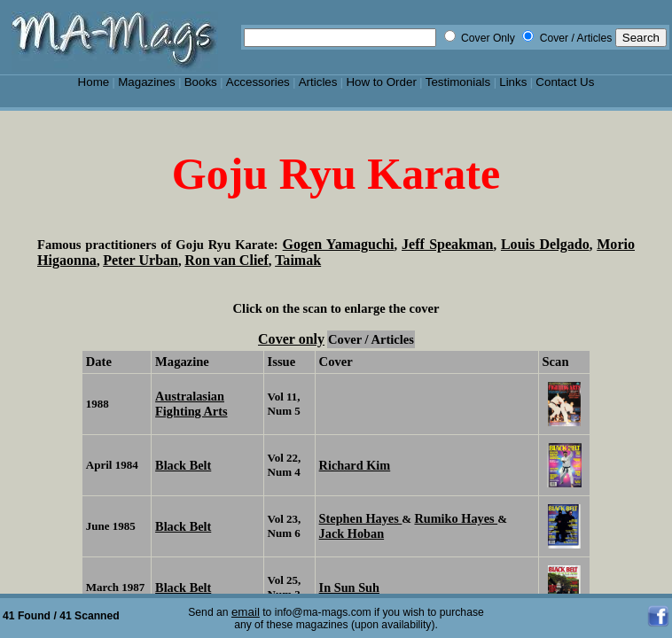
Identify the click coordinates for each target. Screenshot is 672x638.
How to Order (381, 82)
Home (94, 82)
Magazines (147, 82)
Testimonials (458, 82)
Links (513, 82)
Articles (318, 82)
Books (201, 82)
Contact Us (565, 82)
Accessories (258, 82)
